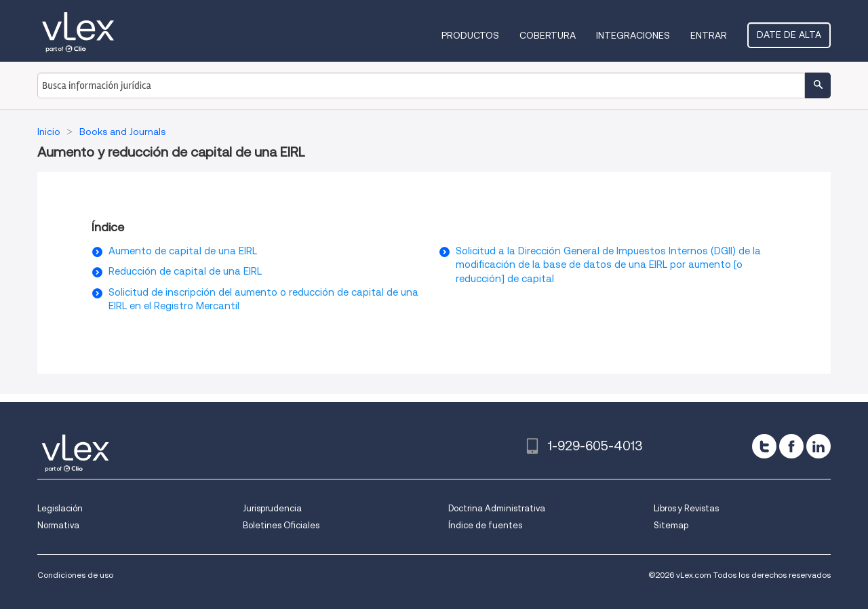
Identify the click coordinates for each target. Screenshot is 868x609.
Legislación (60, 508)
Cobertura (548, 35)
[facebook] (791, 446)
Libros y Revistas (686, 508)
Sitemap (671, 525)
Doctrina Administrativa (497, 508)
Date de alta (789, 35)
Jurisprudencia (272, 508)
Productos (470, 35)
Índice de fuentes (485, 525)
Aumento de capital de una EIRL (183, 251)
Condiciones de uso (75, 575)
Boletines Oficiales (281, 525)
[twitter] (764, 446)
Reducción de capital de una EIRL (185, 271)
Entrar (709, 35)
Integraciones (633, 35)
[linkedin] (818, 446)
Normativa (58, 525)
